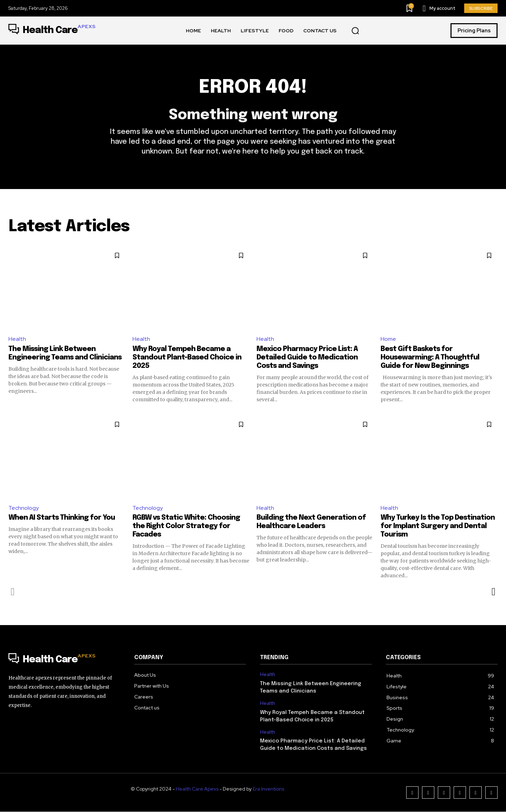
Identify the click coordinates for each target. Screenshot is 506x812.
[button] (355, 31)
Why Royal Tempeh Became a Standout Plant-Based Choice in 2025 (187, 358)
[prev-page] (13, 592)
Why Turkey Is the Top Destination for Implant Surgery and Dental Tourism (438, 527)
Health (17, 339)
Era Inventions (268, 789)
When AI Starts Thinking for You (62, 518)
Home (388, 339)
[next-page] (493, 592)
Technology (24, 508)
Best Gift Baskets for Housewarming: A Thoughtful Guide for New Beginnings (430, 358)
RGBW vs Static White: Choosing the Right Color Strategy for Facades (186, 527)
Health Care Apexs (197, 789)
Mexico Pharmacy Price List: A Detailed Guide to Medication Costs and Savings (307, 358)
